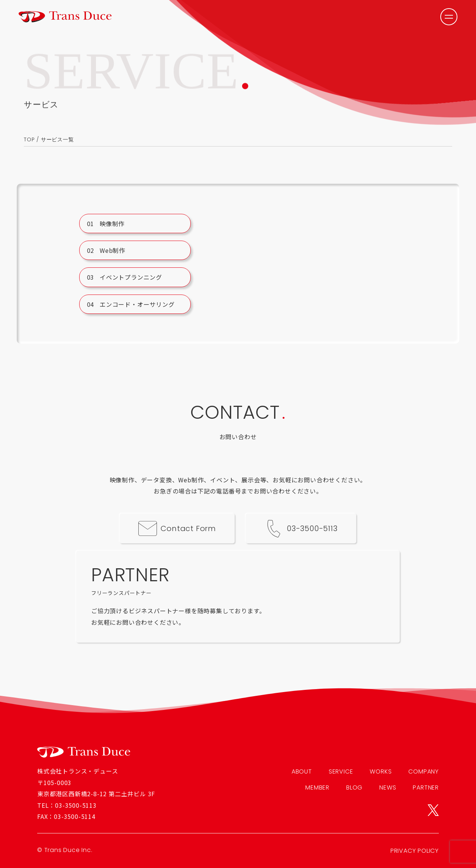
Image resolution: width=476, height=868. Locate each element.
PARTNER (426, 787)
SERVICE (341, 771)
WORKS (381, 771)
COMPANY (424, 771)
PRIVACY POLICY (415, 851)
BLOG (354, 787)
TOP (29, 139)
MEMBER (317, 787)
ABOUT (302, 771)
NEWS (388, 787)
